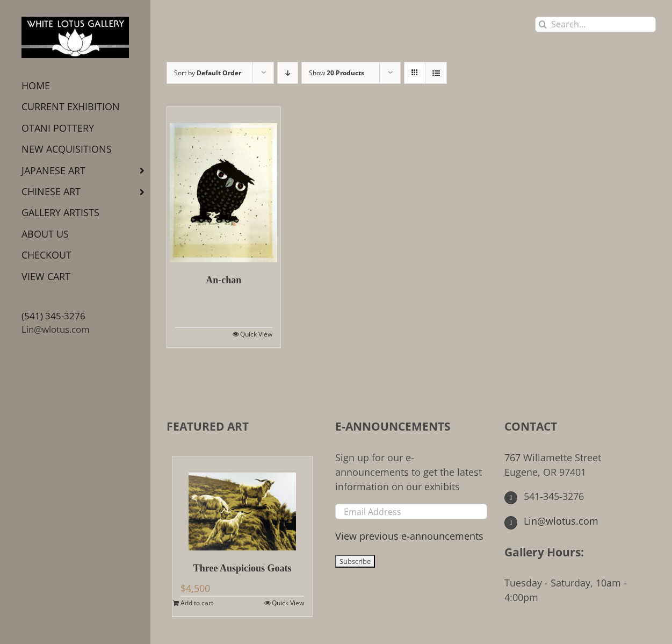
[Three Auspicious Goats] (242, 503)
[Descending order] (288, 73)
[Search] (543, 24)
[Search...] (595, 24)
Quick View (256, 334)
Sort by (208, 73)
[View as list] (436, 73)
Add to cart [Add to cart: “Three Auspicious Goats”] (197, 603)
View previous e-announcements (409, 536)
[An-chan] (224, 185)
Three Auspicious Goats (243, 568)
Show (337, 73)
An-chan (223, 280)
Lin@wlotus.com (56, 329)
